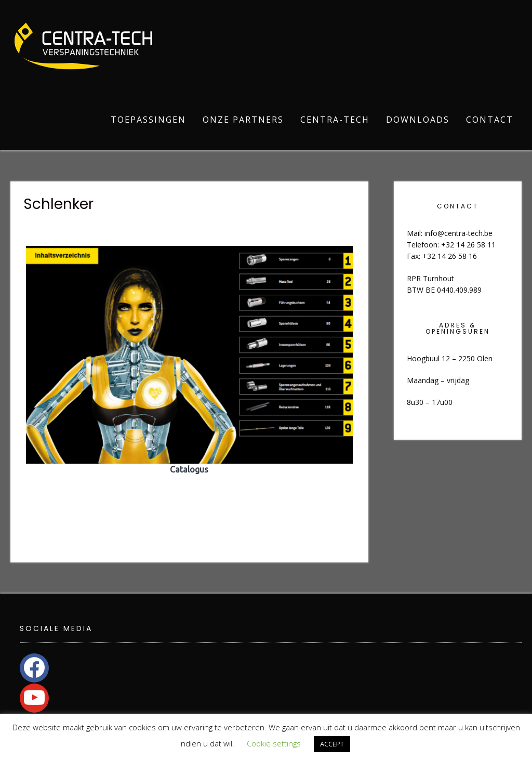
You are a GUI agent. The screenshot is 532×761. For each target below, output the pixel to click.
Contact (490, 120)
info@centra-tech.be (458, 233)
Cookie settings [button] (274, 743)
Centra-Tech (335, 120)
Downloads (418, 120)
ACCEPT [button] (332, 744)
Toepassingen (148, 120)
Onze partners (243, 120)
